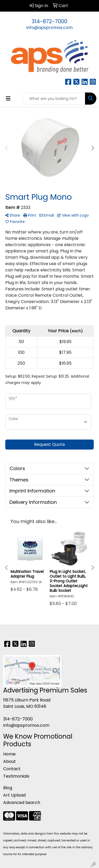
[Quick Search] (54, 99)
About (10, 761)
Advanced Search (22, 803)
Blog (8, 788)
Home (9, 754)
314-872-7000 (49, 21)
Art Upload (14, 795)
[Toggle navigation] (8, 99)
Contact (12, 769)
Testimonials (16, 776)
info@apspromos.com (49, 28)
